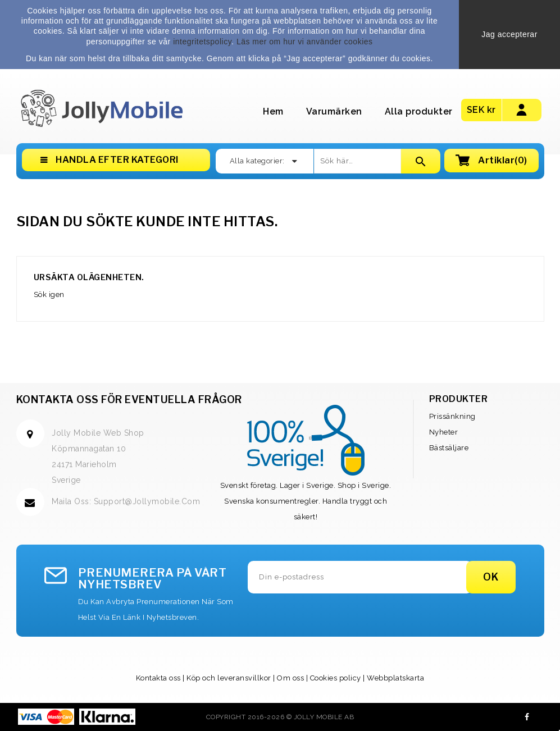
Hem (273, 111)
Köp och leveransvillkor (229, 678)
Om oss (290, 678)
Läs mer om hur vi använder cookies (305, 42)
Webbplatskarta (395, 678)
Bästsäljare (449, 448)
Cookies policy (336, 678)
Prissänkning (452, 416)
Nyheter (444, 432)
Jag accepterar (509, 34)
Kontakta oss (158, 678)
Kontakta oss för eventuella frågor (129, 399)
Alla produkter (419, 111)
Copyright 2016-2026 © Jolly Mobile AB (280, 717)
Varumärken (334, 111)
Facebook (527, 717)
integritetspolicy (202, 42)
